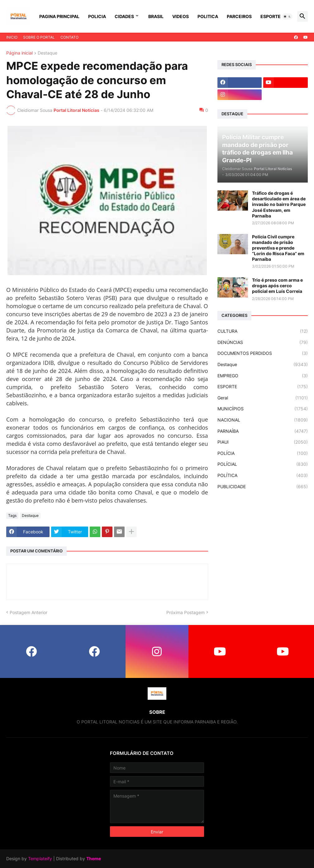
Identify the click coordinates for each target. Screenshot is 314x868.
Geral (263, 398)
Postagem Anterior (29, 612)
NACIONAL (263, 420)
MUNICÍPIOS (263, 409)
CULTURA (263, 331)
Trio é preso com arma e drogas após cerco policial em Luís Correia (277, 286)
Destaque (48, 53)
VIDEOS (181, 16)
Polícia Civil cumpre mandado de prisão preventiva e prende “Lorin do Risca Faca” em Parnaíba (278, 248)
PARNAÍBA (263, 431)
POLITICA (208, 16)
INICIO (12, 37)
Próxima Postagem (186, 612)
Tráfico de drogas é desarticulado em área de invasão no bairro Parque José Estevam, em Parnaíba (279, 204)
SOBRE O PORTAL (39, 37)
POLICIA (97, 16)
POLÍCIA (263, 453)
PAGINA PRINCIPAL (59, 16)
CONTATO (69, 37)
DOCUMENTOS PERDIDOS (263, 353)
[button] (287, 17)
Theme (94, 858)
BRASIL (156, 16)
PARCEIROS (239, 16)
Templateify (40, 858)
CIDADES (124, 16)
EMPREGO (263, 376)
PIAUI (263, 442)
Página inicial (19, 53)
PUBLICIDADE (263, 487)
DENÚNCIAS (263, 342)
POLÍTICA (263, 475)
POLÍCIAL (263, 464)
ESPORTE (271, 16)
